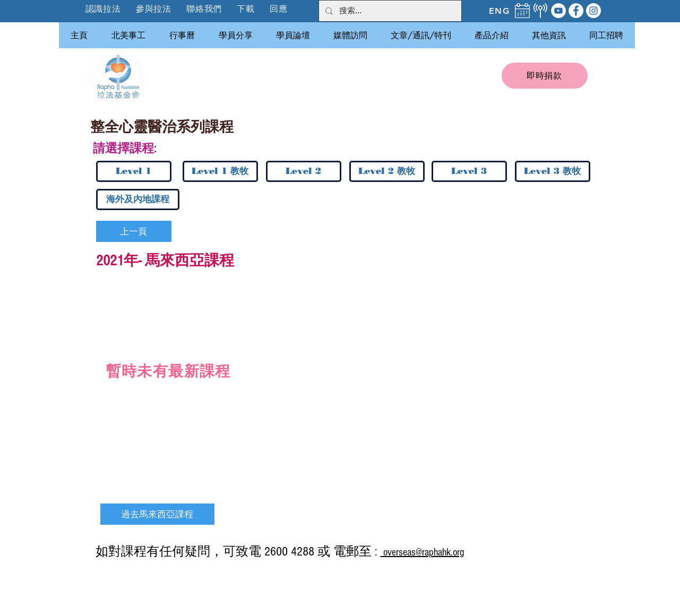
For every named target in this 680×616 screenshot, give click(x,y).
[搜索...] (389, 11)
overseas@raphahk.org (422, 552)
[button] (154, 9)
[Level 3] (469, 171)
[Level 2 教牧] (387, 171)
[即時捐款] (545, 76)
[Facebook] (576, 11)
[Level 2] (304, 171)
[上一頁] (134, 231)
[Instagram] (593, 11)
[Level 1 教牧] (220, 171)
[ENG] (500, 11)
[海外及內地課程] (138, 199)
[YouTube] (558, 11)
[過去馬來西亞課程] (157, 514)
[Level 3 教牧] (553, 171)
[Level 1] (134, 171)
